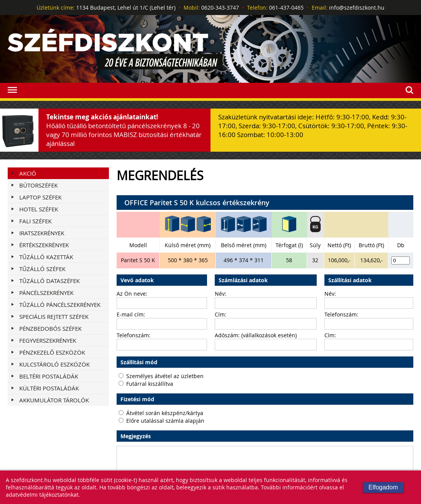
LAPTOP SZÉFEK (40, 197)
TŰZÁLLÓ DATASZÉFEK (49, 281)
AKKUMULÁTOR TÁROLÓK (54, 400)
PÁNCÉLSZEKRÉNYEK (46, 293)
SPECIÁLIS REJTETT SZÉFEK (54, 316)
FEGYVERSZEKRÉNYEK (48, 340)
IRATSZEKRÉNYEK (42, 233)
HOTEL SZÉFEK (39, 209)
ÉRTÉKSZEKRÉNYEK (44, 245)
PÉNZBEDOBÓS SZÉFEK (50, 328)
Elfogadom (383, 487)
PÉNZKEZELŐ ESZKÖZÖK (52, 352)
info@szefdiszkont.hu (357, 8)
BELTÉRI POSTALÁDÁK (49, 376)
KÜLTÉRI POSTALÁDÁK (49, 388)
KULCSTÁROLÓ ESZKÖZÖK (54, 364)
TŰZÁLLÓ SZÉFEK (42, 269)
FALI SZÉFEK (35, 221)
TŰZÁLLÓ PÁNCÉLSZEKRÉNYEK (60, 305)
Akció (28, 173)
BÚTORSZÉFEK (38, 185)
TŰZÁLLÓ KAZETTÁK (46, 257)
